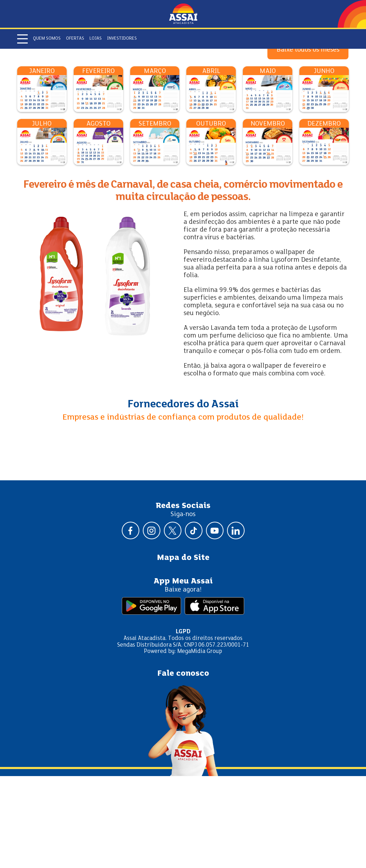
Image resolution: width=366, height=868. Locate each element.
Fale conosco (183, 766)
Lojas (96, 39)
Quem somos (47, 39)
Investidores (122, 39)
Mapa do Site (183, 650)
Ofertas (75, 39)
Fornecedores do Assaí (183, 496)
